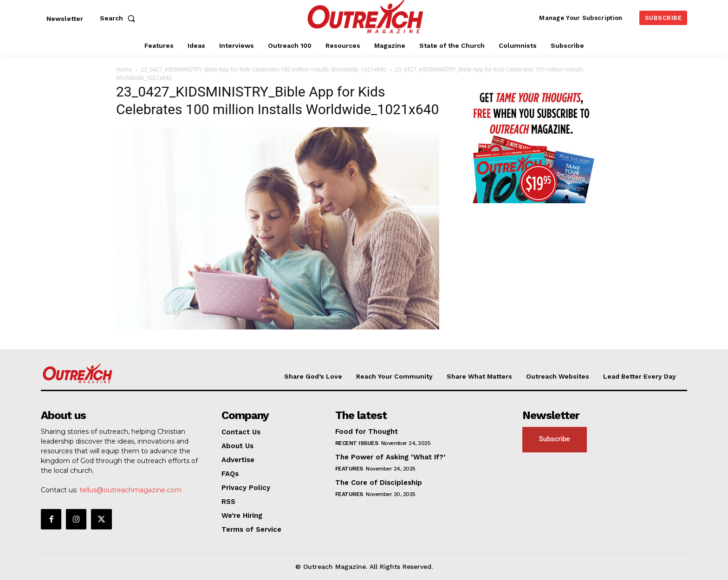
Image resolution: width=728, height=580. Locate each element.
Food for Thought (367, 432)
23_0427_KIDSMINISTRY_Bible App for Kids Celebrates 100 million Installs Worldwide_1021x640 (263, 69)
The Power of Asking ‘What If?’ (390, 457)
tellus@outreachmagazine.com (130, 490)
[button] (119, 18)
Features (349, 469)
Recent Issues (357, 443)
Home (124, 69)
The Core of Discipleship (379, 483)
